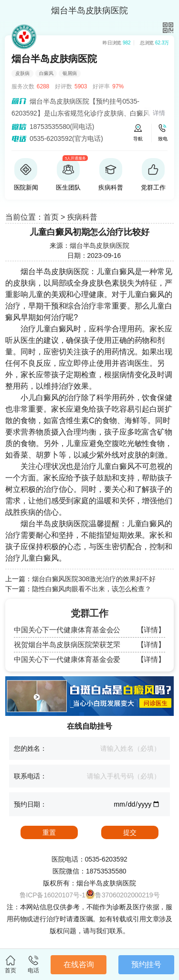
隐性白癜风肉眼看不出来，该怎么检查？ (92, 589)
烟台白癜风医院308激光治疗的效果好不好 (94, 579)
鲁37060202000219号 (127, 895)
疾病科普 (83, 217)
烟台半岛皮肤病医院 (100, 245)
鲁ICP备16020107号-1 (53, 895)
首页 (51, 217)
